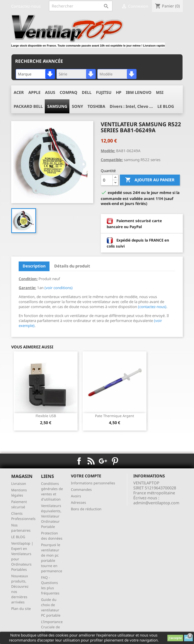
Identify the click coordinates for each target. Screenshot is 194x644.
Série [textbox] (63, 74)
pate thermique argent (115, 416)
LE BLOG (18, 537)
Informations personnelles (93, 483)
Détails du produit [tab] (72, 266)
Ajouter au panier (150, 180)
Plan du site (21, 609)
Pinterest (115, 461)
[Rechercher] (81, 6)
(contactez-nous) (152, 307)
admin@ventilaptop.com (156, 503)
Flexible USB (46, 416)
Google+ (103, 461)
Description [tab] (34, 266)
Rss (91, 461)
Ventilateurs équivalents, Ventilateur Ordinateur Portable (51, 516)
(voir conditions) (59, 288)
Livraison (19, 483)
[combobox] (35, 74)
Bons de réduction (86, 509)
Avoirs (76, 496)
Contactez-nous (26, 6)
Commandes (81, 489)
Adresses (78, 502)
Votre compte (86, 476)
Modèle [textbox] (106, 74)
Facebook (79, 461)
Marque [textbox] (25, 74)
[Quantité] (107, 180)
